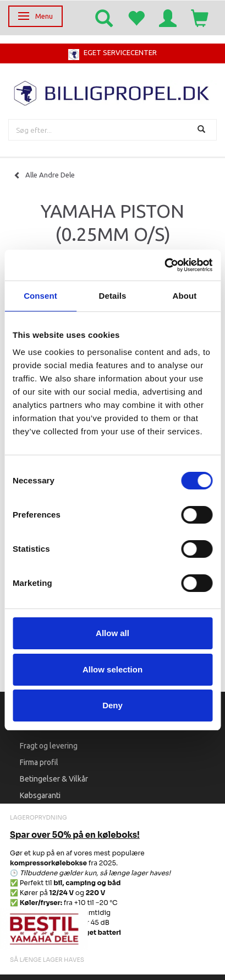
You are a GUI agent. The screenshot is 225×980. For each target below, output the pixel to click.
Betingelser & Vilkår (54, 779)
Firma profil (39, 762)
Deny (113, 705)
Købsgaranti (40, 795)
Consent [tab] (40, 296)
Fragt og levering (49, 746)
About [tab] (185, 296)
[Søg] (203, 130)
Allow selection (113, 669)
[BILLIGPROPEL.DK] (113, 92)
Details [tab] (113, 296)
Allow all (113, 633)
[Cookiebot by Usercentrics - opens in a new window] (164, 265)
